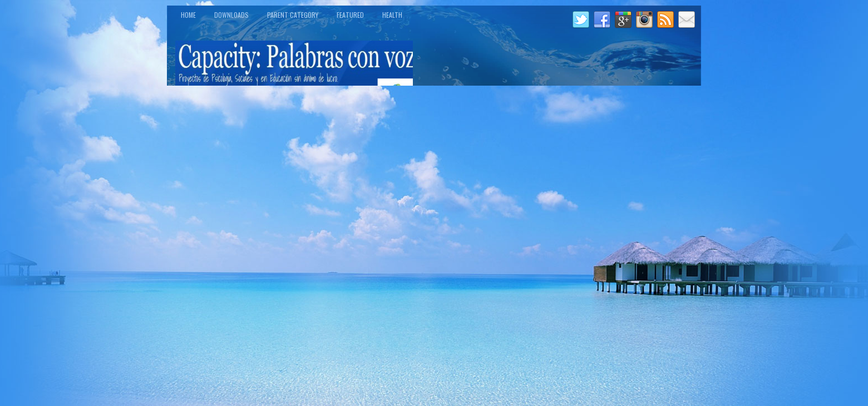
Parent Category (293, 15)
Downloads (231, 15)
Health (392, 15)
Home (188, 15)
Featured (350, 15)
